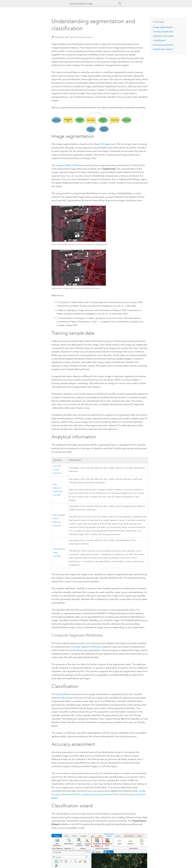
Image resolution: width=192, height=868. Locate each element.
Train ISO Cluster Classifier (57, 470)
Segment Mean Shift (66, 165)
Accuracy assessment (163, 45)
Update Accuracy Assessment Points (101, 795)
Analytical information (163, 36)
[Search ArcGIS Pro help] (93, 4)
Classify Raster (63, 695)
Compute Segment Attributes (86, 647)
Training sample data (163, 32)
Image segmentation (163, 27)
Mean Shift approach (105, 144)
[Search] (120, 4)
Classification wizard (163, 49)
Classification (159, 40)
